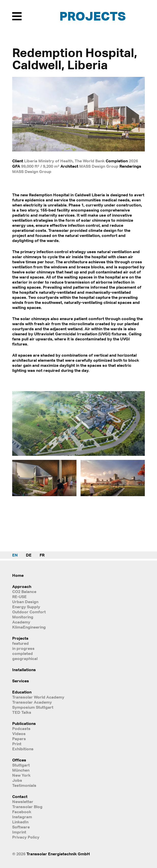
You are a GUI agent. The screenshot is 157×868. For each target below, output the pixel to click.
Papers (19, 739)
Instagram (22, 817)
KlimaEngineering (29, 627)
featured (20, 643)
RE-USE (19, 597)
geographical (25, 658)
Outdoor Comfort (29, 612)
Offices (19, 760)
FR (42, 555)
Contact (20, 796)
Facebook (22, 812)
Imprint (19, 832)
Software (21, 827)
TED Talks (22, 712)
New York (21, 775)
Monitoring (23, 617)
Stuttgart (21, 765)
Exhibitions (23, 749)
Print (17, 744)
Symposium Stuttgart (33, 707)
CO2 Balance (24, 592)
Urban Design (25, 602)
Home (18, 575)
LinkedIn (20, 822)
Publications (24, 723)
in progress (23, 648)
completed (22, 653)
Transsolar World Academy (38, 697)
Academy (21, 622)
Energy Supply (26, 607)
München (21, 770)
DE (29, 555)
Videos (19, 734)
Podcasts (21, 728)
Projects (93, 16)
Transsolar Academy (32, 702)
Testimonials (24, 785)
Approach (22, 586)
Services (21, 681)
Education (22, 692)
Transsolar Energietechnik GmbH (58, 854)
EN (15, 555)
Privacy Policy (26, 837)
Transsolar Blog (27, 807)
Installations (24, 670)
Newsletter (23, 802)
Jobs (17, 780)
